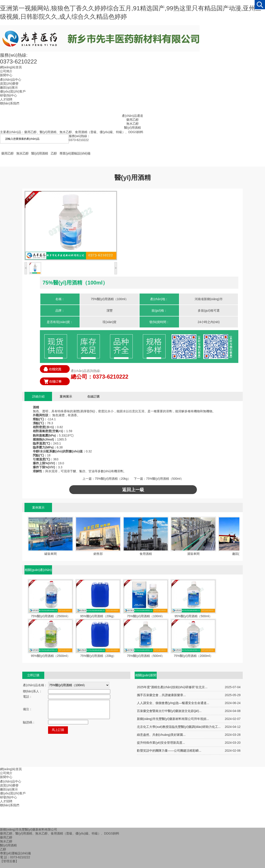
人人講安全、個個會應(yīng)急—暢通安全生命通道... (173, 703)
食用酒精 (146, 554)
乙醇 (54, 153)
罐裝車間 (50, 554)
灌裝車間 (193, 554)
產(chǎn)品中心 (11, 781)
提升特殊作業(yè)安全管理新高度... (161, 743)
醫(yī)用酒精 (132, 128)
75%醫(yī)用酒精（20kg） (113, 479)
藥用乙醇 (132, 120)
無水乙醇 (132, 124)
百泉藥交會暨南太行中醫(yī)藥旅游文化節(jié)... (169, 711)
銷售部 (98, 554)
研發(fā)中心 (8, 797)
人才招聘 (6, 801)
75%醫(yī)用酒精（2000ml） (193, 656)
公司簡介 (6, 773)
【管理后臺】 (9, 861)
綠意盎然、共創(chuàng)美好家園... (161, 735)
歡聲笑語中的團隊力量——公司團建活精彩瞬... (169, 751)
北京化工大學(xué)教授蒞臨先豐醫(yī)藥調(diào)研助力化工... (179, 727)
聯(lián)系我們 (10, 805)
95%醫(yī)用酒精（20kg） (98, 616)
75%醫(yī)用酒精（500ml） (165, 479)
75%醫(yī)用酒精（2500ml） (50, 616)
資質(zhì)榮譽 (9, 785)
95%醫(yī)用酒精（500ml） (193, 616)
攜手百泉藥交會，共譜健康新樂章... (161, 695)
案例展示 (66, 396)
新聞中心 (6, 777)
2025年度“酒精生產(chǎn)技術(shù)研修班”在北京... (172, 687)
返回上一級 (133, 490)
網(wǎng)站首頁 (11, 769)
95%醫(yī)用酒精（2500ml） (50, 656)
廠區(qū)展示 (9, 789)
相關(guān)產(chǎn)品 (38, 571)
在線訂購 (93, 396)
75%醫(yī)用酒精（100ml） (146, 616)
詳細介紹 (38, 396)
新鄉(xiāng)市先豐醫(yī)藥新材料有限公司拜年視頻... (173, 719)
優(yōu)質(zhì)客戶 (13, 793)
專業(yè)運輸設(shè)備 (75, 153)
